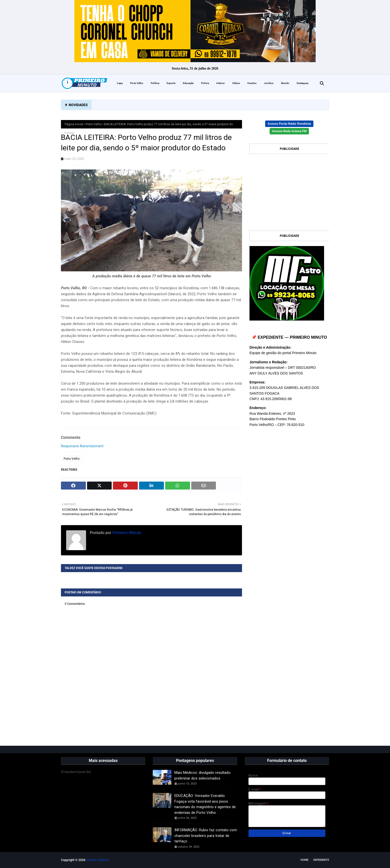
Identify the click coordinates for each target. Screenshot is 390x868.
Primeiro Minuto (126, 533)
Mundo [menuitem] (285, 83)
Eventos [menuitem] (252, 83)
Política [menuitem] (155, 83)
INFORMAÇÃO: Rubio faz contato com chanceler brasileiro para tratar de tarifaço (206, 836)
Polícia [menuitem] (205, 83)
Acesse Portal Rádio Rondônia (289, 124)
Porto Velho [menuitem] (137, 83)
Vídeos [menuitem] (236, 83)
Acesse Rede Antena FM (289, 131)
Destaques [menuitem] (303, 83)
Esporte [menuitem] (171, 83)
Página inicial (74, 124)
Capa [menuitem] (120, 83)
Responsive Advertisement (82, 446)
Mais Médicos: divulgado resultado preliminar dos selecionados (202, 775)
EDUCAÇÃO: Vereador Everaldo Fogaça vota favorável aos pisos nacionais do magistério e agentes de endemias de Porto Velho (205, 804)
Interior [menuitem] (221, 83)
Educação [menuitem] (188, 83)
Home (304, 860)
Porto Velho (94, 124)
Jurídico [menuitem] (269, 83)
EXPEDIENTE (321, 860)
